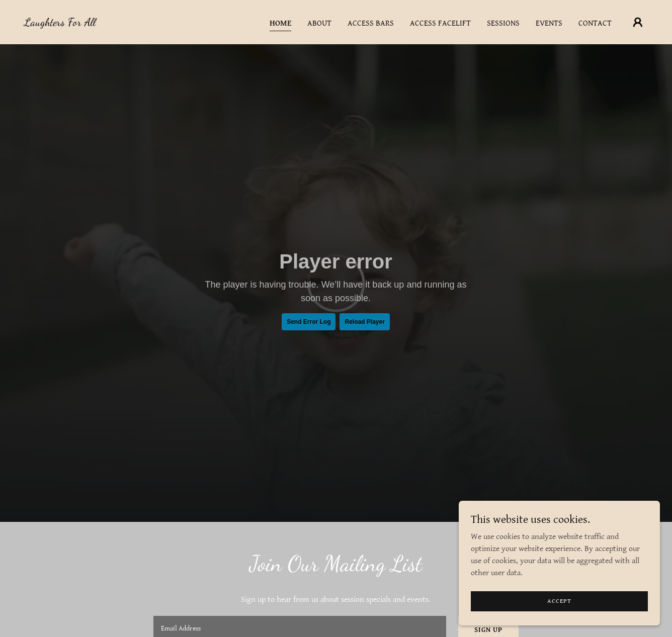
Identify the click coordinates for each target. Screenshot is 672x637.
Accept (559, 601)
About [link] (319, 23)
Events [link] (549, 23)
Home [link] (280, 23)
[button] (638, 22)
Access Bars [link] (371, 23)
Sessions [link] (503, 23)
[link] (60, 23)
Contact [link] (595, 23)
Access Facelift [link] (440, 23)
